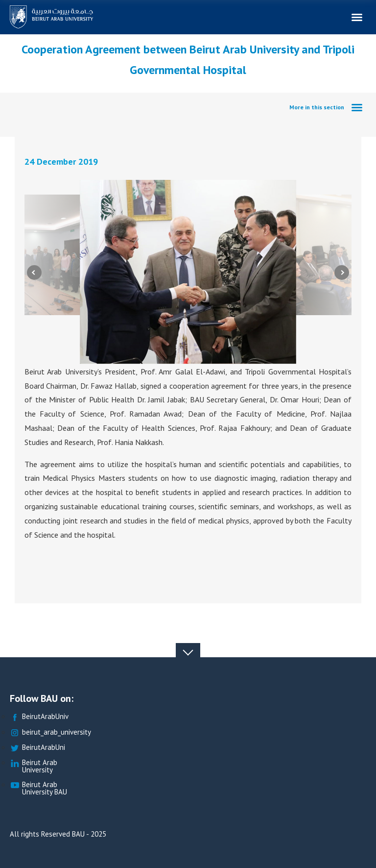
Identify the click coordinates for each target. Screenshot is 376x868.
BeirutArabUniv (39, 717)
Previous (34, 272)
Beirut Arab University (34, 767)
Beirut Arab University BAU (38, 789)
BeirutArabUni (37, 748)
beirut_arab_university (50, 732)
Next (342, 272)
